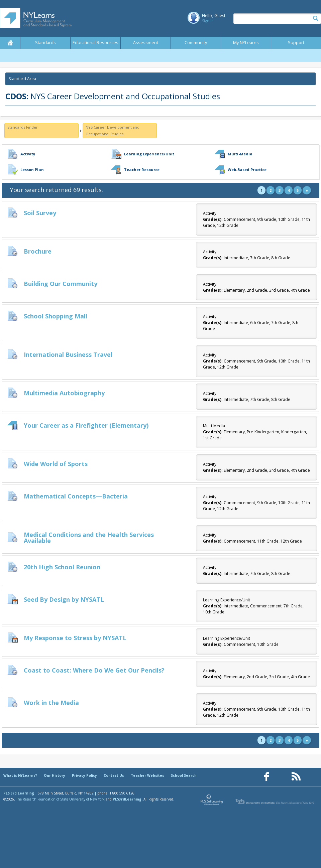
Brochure (38, 251)
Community (196, 43)
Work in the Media (51, 703)
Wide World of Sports (56, 464)
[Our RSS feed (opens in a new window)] (296, 777)
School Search (184, 775)
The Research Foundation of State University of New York (60, 799)
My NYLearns (246, 43)
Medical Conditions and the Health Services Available (89, 538)
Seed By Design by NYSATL (64, 599)
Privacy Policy (84, 775)
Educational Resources (95, 43)
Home (10, 43)
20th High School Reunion (62, 567)
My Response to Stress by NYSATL (75, 638)
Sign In (208, 21)
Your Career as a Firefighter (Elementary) (86, 425)
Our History (55, 775)
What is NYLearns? (20, 775)
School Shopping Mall (56, 316)
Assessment (146, 43)
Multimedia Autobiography (64, 393)
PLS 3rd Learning (19, 793)
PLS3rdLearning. (128, 799)
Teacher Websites (147, 775)
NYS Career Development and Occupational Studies (113, 130)
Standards (45, 43)
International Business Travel (68, 354)
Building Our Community (61, 284)
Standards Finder (23, 127)
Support (296, 43)
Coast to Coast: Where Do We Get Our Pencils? (94, 670)
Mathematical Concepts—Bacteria (76, 496)
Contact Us (114, 775)
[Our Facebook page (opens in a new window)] (266, 777)
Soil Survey (40, 213)
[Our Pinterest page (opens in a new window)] (281, 777)
